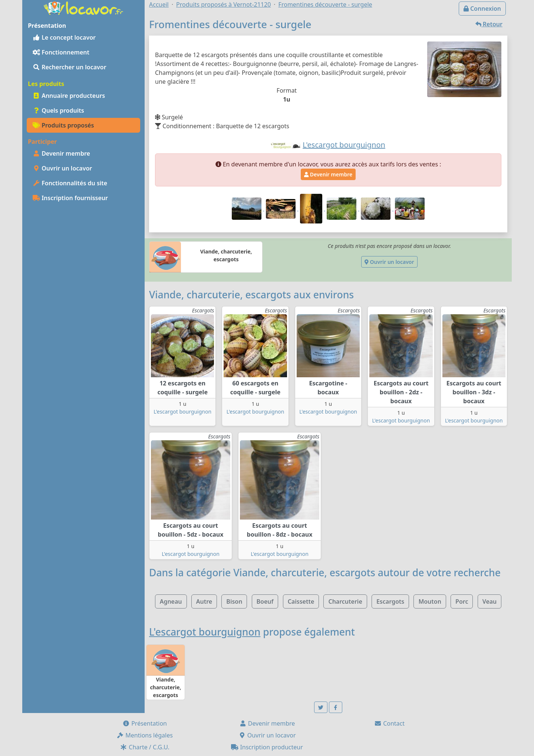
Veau (490, 601)
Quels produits (58, 110)
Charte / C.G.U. (145, 747)
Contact (389, 723)
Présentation (145, 723)
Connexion (482, 9)
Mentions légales (145, 735)
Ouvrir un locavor (62, 168)
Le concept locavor (64, 37)
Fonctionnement (61, 52)
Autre (204, 601)
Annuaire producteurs (69, 96)
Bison (234, 601)
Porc (462, 601)
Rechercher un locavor (70, 67)
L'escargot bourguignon (182, 412)
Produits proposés (63, 125)
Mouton (430, 601)
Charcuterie (345, 601)
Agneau (171, 601)
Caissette (301, 601)
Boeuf (265, 601)
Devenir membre (61, 153)
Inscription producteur (267, 747)
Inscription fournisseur (70, 198)
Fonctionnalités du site (70, 183)
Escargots (390, 601)
